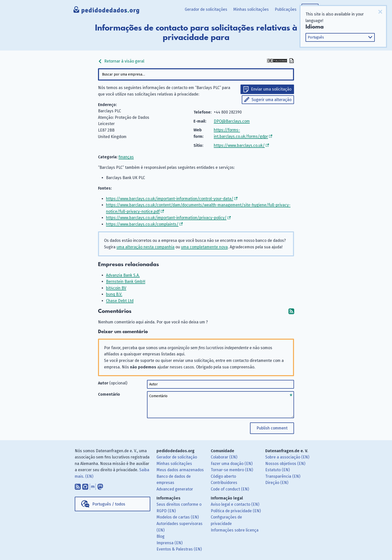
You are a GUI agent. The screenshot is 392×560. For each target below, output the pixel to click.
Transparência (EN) (283, 476)
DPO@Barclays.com (232, 121)
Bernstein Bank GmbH (126, 282)
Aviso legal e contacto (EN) (235, 504)
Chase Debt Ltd (120, 301)
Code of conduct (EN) (230, 489)
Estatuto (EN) (277, 470)
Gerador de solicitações (206, 9)
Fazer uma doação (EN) (232, 464)
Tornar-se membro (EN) (232, 470)
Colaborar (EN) (224, 457)
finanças (126, 157)
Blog (160, 536)
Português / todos (109, 504)
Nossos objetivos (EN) (285, 464)
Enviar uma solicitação (271, 89)
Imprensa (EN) (169, 543)
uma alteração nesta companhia (145, 247)
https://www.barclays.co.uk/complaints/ (142, 224)
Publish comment (272, 428)
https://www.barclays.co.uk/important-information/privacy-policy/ (166, 218)
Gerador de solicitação (177, 457)
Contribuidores (224, 483)
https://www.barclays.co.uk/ (239, 145)
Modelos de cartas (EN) (178, 517)
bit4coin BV (116, 288)
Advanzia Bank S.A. (123, 275)
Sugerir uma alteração (271, 100)
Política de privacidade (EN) (236, 511)
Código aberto (223, 476)
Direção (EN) (277, 483)
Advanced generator (175, 489)
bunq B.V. (114, 294)
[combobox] (196, 74)
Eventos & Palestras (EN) (179, 549)
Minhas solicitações (251, 9)
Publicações (286, 9)
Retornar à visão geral (121, 61)
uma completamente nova (204, 247)
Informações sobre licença (235, 530)
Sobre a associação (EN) (287, 457)
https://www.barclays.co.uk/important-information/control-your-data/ (170, 199)
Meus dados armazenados (180, 470)
